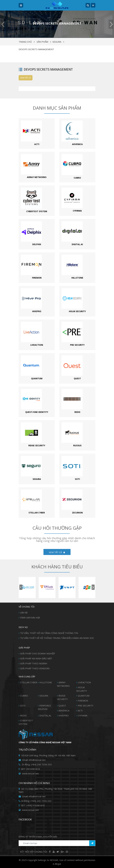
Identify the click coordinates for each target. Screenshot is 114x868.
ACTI (80, 711)
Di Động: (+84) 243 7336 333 (35, 801)
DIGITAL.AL (45, 715)
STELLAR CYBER (29, 682)
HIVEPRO (64, 715)
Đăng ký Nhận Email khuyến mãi (38, 837)
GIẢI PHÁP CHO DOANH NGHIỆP (38, 653)
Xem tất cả (26, 78)
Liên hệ (24, 612)
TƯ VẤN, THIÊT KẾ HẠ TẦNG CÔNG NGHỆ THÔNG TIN (49, 633)
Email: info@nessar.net (32, 760)
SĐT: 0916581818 (29, 769)
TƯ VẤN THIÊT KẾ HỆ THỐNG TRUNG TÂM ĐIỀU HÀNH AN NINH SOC (57, 638)
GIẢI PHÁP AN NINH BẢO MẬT (36, 658)
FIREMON (83, 701)
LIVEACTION (84, 682)
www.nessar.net (29, 773)
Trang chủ (25, 42)
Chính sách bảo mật (30, 617)
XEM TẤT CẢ (57, 552)
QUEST (62, 706)
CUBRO (24, 696)
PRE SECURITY (86, 706)
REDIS (23, 715)
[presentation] (21, 587)
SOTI (23, 706)
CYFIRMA (82, 715)
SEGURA (57, 42)
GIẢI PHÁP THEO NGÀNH (34, 663)
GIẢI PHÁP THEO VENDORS (35, 668)
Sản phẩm (42, 42)
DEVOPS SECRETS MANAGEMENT (36, 49)
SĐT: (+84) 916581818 (32, 805)
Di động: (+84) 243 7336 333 (35, 764)
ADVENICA (64, 711)
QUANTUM (84, 696)
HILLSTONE (46, 682)
